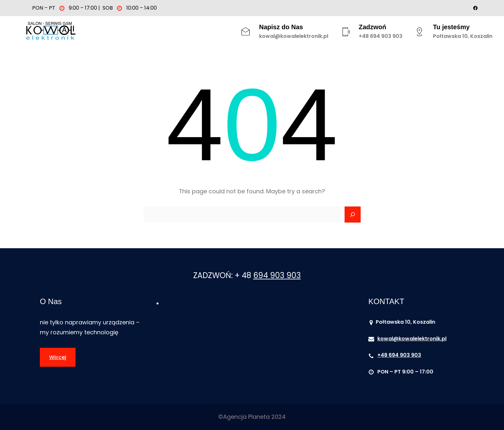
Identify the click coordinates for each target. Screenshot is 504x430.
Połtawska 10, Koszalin (463, 36)
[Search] (353, 215)
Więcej (58, 357)
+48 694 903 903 (381, 36)
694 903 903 (277, 275)
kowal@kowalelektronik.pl (294, 36)
